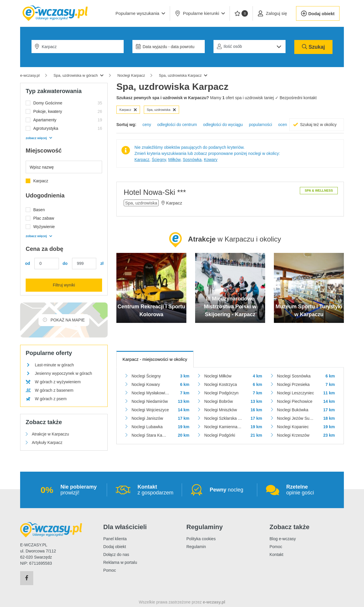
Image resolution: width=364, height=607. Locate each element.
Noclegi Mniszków (220, 410)
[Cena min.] (47, 264)
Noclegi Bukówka (293, 410)
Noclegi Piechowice (295, 401)
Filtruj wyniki (64, 285)
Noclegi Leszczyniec (296, 393)
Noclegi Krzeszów (293, 435)
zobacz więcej (39, 138)
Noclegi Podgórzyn (221, 393)
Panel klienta (115, 539)
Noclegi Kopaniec (293, 427)
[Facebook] (27, 578)
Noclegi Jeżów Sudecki (296, 418)
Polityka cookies (201, 539)
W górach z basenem (54, 390)
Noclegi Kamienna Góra (223, 427)
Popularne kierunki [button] (200, 13)
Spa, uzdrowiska (161, 110)
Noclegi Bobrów (218, 401)
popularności (260, 125)
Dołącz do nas (116, 554)
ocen (283, 125)
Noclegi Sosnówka (294, 376)
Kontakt (276, 554)
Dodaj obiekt (115, 547)
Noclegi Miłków (218, 376)
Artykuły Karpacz (47, 442)
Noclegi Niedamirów (150, 401)
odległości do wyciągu (223, 125)
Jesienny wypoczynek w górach (63, 373)
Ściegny (159, 160)
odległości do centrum (177, 125)
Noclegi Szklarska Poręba (223, 418)
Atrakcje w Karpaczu (50, 434)
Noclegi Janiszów (147, 418)
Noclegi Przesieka (293, 384)
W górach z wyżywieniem (58, 382)
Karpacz (128, 110)
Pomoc (110, 570)
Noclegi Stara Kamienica (150, 435)
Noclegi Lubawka (147, 427)
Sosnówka (192, 160)
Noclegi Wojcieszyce (150, 410)
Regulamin (196, 547)
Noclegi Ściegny (146, 376)
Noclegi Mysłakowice (150, 393)
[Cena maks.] (84, 264)
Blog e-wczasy (283, 539)
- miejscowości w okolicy (155, 359)
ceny (147, 125)
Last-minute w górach (54, 365)
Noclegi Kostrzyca (220, 384)
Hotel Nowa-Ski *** (155, 192)
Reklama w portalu (120, 562)
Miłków (174, 160)
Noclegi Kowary (146, 384)
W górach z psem (51, 399)
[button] (140, 13)
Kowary (211, 160)
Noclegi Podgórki (220, 435)
